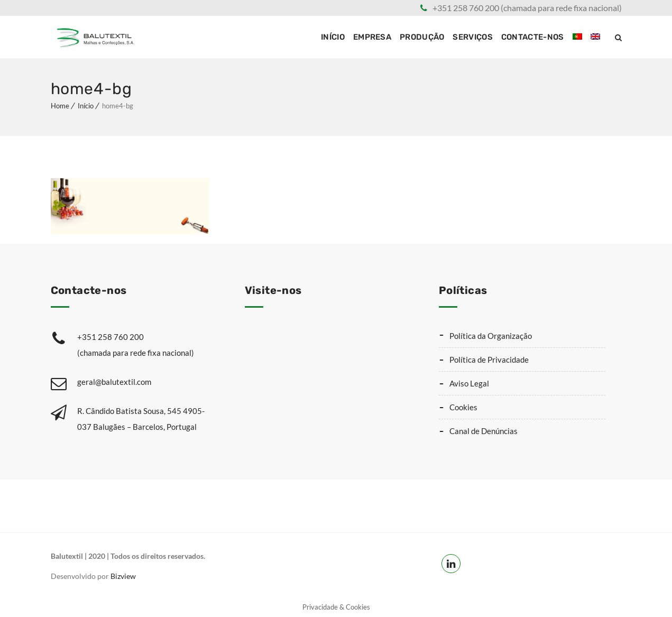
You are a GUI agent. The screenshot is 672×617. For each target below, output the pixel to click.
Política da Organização (491, 336)
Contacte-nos (533, 37)
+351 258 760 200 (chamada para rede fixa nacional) (527, 8)
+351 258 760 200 (148, 346)
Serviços (472, 37)
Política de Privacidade (489, 360)
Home (60, 106)
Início (333, 37)
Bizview (123, 576)
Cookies (463, 407)
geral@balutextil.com (114, 382)
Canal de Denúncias (484, 431)
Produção (422, 37)
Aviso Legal (469, 383)
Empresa (372, 37)
